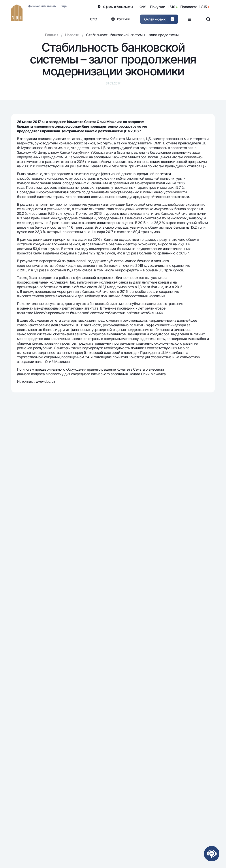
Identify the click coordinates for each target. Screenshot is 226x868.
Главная (52, 35)
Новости (72, 35)
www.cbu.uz (45, 381)
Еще (64, 6)
